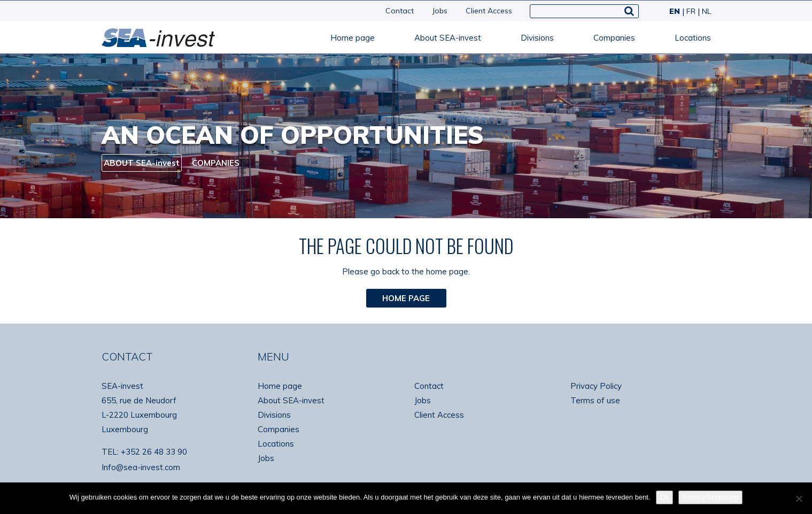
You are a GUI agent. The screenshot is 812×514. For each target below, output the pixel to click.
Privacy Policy (596, 386)
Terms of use (595, 400)
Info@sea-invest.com (141, 467)
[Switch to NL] (704, 11)
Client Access (489, 11)
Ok (665, 497)
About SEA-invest (448, 38)
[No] (799, 498)
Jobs (440, 11)
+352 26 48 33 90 (154, 452)
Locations (693, 38)
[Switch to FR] (690, 11)
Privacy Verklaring (710, 497)
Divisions (537, 38)
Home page (353, 38)
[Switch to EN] (674, 11)
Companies (614, 38)
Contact (400, 11)
